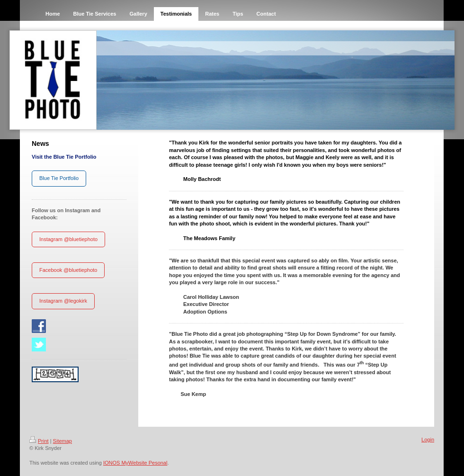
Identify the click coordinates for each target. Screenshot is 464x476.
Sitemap (62, 441)
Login (428, 440)
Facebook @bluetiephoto (68, 270)
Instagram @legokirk (63, 301)
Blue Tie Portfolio (59, 178)
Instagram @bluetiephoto (68, 239)
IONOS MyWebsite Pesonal (135, 463)
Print (39, 441)
